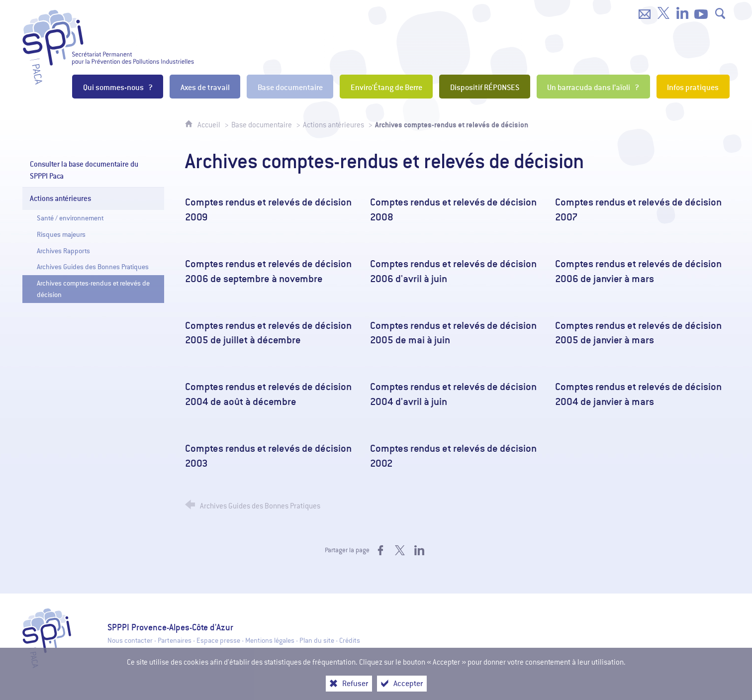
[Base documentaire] (290, 87)
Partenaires (175, 641)
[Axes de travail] (205, 87)
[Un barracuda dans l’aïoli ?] (593, 87)
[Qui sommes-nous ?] (118, 87)
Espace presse (218, 641)
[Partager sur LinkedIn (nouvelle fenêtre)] (419, 550)
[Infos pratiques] (693, 87)
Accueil (210, 125)
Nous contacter (130, 641)
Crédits (350, 641)
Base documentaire (262, 125)
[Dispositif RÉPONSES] (484, 87)
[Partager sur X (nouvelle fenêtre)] (400, 550)
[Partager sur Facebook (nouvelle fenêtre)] (380, 550)
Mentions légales (270, 641)
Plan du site (317, 641)
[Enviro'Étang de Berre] (386, 87)
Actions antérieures (333, 125)
